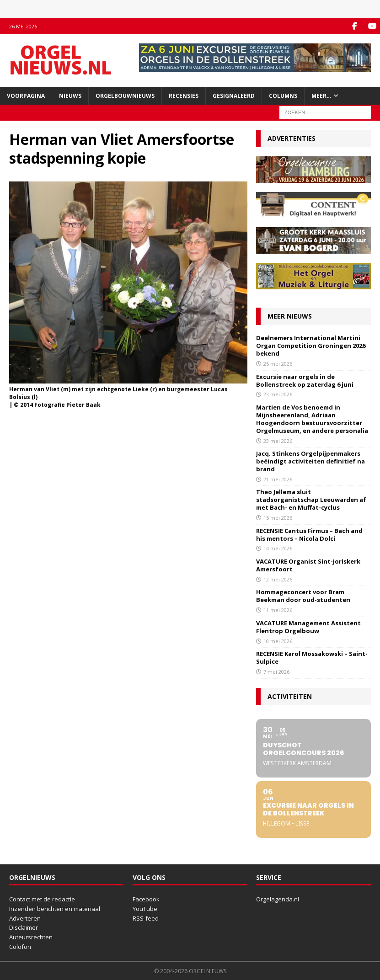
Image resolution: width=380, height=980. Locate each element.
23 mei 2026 (278, 394)
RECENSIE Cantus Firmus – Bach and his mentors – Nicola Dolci (309, 535)
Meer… (321, 96)
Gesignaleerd (234, 96)
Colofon (20, 947)
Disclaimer (24, 927)
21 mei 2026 (278, 479)
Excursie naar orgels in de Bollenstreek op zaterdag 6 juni (305, 381)
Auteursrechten (31, 937)
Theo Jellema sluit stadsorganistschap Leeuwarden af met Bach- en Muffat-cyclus (311, 500)
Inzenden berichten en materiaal (55, 909)
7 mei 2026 (276, 672)
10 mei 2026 (278, 641)
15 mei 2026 (278, 518)
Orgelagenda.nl (278, 899)
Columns (283, 96)
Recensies (184, 96)
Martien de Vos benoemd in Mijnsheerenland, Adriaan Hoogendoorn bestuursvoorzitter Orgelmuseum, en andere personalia (312, 419)
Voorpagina (26, 96)
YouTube (145, 909)
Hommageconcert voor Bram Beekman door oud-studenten (303, 596)
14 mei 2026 (278, 548)
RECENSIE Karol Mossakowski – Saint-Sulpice (312, 658)
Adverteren (25, 918)
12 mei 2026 (278, 579)
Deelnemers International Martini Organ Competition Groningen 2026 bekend (311, 346)
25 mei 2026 (278, 364)
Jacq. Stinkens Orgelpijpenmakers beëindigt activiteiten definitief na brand (310, 461)
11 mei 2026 (278, 610)
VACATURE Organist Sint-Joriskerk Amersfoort (308, 565)
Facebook (146, 899)
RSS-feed (146, 918)
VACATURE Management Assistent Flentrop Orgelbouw (308, 627)
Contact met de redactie (42, 899)
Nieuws (70, 96)
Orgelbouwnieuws (125, 96)
